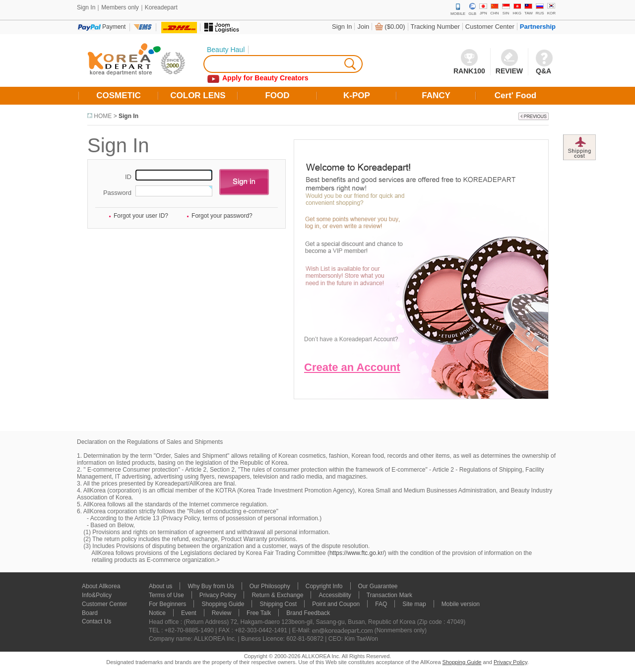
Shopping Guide (223, 604)
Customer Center (490, 27)
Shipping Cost (278, 604)
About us (160, 586)
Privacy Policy (218, 595)
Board (90, 613)
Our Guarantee (378, 586)
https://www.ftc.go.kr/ (357, 553)
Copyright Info (324, 586)
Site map (414, 604)
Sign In (342, 27)
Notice (157, 613)
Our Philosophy (270, 586)
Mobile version (461, 604)
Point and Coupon (336, 604)
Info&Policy (97, 595)
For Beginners (167, 604)
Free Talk (259, 613)
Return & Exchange (277, 595)
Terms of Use (166, 595)
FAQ (381, 604)
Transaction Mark (389, 595)
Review (222, 613)
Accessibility (335, 595)
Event (189, 613)
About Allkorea (101, 586)
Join (363, 27)
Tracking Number (435, 27)
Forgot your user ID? (141, 216)
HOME (103, 116)
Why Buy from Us (211, 586)
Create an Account (352, 367)
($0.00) (395, 27)
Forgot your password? (222, 216)
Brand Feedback (308, 613)
